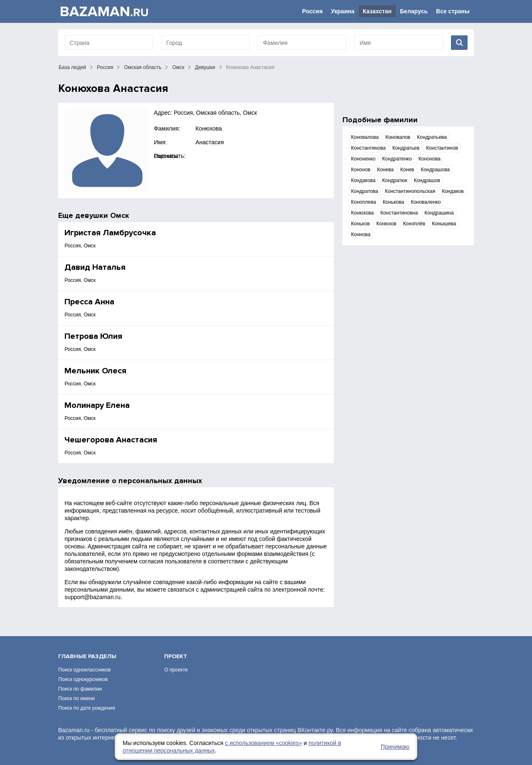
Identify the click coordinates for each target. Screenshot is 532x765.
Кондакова (363, 180)
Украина (342, 11)
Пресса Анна (89, 302)
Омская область (143, 67)
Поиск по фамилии (80, 689)
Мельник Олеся (95, 371)
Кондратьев (406, 148)
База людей (72, 67)
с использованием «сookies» (263, 743)
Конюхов (387, 224)
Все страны (453, 11)
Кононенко (363, 159)
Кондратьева (432, 137)
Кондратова (365, 191)
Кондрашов (427, 180)
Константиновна (399, 213)
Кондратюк (395, 180)
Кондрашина (439, 213)
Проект (176, 656)
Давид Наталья (95, 267)
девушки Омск (102, 215)
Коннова (361, 234)
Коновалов (398, 137)
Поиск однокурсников (83, 679)
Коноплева (364, 202)
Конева (385, 170)
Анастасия (209, 142)
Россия (313, 11)
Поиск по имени (76, 698)
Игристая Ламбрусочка (110, 233)
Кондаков (453, 191)
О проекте (176, 670)
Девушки (205, 67)
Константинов (442, 148)
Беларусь (414, 11)
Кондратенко (397, 159)
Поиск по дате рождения (87, 708)
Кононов (361, 170)
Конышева (444, 224)
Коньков (361, 224)
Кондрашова (435, 170)
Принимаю (395, 747)
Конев (407, 170)
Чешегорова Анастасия (111, 440)
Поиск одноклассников (84, 670)
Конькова (394, 202)
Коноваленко (426, 202)
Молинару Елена (97, 405)
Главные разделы (87, 656)
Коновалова (365, 137)
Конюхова (209, 128)
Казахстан (377, 11)
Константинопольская (410, 191)
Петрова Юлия (93, 336)
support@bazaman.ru (92, 597)
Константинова (368, 148)
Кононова (430, 159)
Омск (178, 67)
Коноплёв (414, 224)
